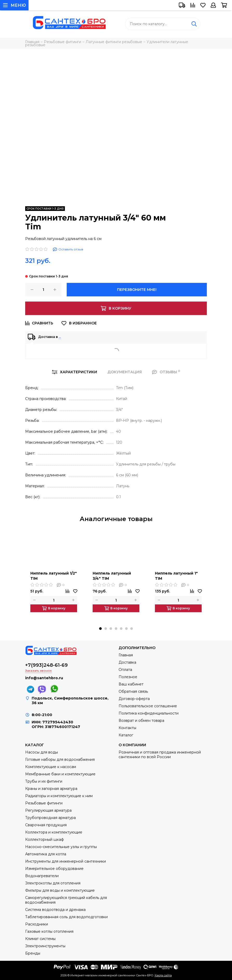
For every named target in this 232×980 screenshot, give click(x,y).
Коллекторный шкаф (45, 839)
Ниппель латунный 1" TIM (176, 576)
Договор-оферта (134, 699)
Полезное (128, 677)
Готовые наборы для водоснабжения (60, 759)
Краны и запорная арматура (51, 789)
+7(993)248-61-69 (46, 665)
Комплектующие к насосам (51, 767)
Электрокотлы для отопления (53, 883)
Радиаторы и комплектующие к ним (59, 796)
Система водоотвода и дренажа (55, 910)
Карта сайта (163, 975)
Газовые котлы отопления (49, 931)
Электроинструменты (45, 946)
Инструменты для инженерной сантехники (66, 861)
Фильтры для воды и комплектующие (60, 890)
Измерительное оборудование (54, 869)
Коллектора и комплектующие (54, 832)
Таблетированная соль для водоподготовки (66, 917)
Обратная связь (133, 691)
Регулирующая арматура (48, 810)
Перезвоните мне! (137, 290)
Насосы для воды (42, 752)
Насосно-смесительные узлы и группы (61, 847)
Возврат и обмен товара (141, 721)
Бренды (33, 953)
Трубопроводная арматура (50, 818)
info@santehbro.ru (44, 678)
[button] (100, 629)
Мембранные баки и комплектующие (60, 774)
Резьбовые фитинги (44, 803)
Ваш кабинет (131, 684)
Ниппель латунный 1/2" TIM (54, 576)
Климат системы (40, 939)
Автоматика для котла (46, 854)
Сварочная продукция (46, 825)
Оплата (125, 670)
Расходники (37, 924)
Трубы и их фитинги (44, 781)
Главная (126, 655)
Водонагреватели (42, 876)
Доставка (127, 662)
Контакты (127, 728)
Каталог (126, 735)
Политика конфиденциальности (149, 713)
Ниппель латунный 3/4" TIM (112, 576)
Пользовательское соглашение (148, 706)
